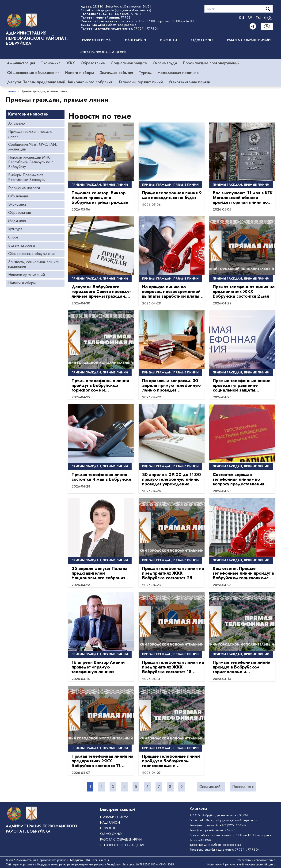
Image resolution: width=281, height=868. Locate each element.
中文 (268, 18)
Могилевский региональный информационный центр (241, 864)
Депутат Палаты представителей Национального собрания (60, 82)
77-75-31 (126, 17)
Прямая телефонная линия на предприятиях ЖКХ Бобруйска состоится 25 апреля (173, 573)
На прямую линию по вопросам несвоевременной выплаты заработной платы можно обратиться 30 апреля (173, 292)
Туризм (145, 73)
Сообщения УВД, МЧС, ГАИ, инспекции (33, 147)
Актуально (17, 123)
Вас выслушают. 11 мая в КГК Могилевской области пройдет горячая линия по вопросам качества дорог (243, 198)
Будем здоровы (22, 245)
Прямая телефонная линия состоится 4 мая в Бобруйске (101, 477)
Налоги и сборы (80, 73)
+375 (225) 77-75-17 (128, 14)
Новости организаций (27, 275)
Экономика (51, 63)
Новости (169, 40)
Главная (11, 91)
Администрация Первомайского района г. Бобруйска (37, 38)
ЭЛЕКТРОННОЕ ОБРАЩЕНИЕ (104, 52)
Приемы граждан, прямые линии (30, 134)
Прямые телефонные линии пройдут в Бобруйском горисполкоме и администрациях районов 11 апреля (172, 761)
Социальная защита (129, 63)
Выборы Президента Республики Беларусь (27, 177)
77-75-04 (152, 29)
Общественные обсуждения (32, 254)
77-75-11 (139, 29)
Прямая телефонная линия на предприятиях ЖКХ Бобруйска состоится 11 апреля (103, 761)
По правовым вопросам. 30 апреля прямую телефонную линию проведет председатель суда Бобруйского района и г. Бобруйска (171, 385)
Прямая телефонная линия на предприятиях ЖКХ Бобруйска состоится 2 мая (244, 292)
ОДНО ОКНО (202, 40)
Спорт (13, 237)
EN (258, 18)
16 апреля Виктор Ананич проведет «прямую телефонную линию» (99, 667)
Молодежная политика (178, 73)
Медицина (17, 221)
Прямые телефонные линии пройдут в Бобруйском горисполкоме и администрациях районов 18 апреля (243, 667)
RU (242, 18)
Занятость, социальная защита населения (33, 264)
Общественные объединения (33, 73)
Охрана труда (165, 63)
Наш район (135, 40)
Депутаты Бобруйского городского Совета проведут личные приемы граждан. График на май (101, 292)
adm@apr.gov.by (103, 10)
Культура (15, 229)
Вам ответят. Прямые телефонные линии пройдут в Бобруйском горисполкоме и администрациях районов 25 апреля (243, 573)
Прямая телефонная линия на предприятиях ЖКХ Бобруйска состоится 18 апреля (173, 667)
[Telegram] (253, 26)
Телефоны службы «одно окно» (211, 850)
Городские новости (24, 188)
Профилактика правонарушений (211, 63)
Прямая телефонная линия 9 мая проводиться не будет (172, 195)
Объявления (18, 196)
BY (250, 18)
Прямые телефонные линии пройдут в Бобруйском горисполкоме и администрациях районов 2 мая (100, 385)
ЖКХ (71, 63)
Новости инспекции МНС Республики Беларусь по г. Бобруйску (31, 162)
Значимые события (116, 73)
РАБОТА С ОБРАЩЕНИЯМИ (249, 40)
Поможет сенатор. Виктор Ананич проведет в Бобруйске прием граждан (100, 198)
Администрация (21, 63)
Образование (93, 63)
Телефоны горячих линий (141, 82)
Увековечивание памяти (189, 82)
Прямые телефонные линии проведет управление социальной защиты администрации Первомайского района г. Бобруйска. (242, 385)
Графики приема (96, 40)
